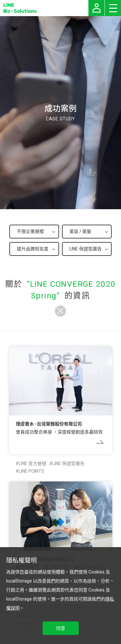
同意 (61, 628)
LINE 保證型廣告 (68, 463)
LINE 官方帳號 (33, 463)
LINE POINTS (31, 471)
